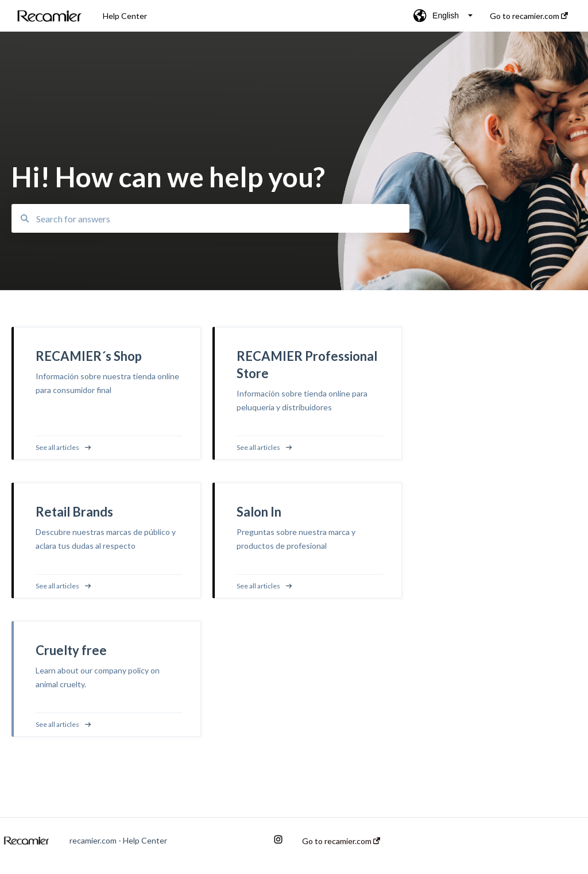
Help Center (125, 16)
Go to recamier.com (341, 841)
